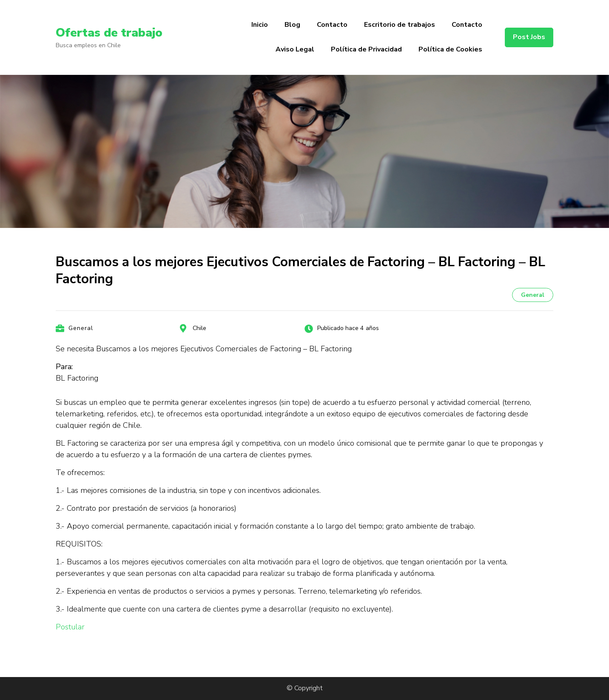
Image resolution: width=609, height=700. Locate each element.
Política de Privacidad (366, 49)
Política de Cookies (450, 49)
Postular (70, 627)
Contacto (332, 25)
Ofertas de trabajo (109, 33)
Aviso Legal (295, 49)
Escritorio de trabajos (400, 25)
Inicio (260, 25)
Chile (199, 328)
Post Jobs (529, 37)
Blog (292, 25)
